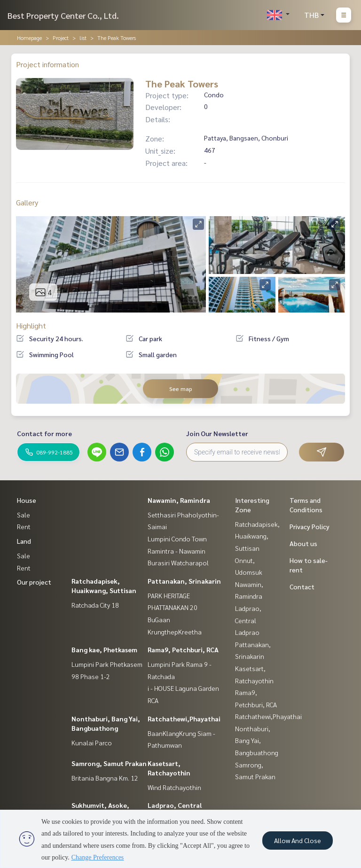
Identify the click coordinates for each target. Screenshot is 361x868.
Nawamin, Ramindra (179, 500)
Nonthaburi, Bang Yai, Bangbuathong (257, 740)
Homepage (29, 38)
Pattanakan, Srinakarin (184, 581)
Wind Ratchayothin (174, 787)
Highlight (31, 325)
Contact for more (44, 433)
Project (61, 38)
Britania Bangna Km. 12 (105, 778)
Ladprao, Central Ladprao (248, 620)
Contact (302, 586)
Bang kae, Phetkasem (104, 649)
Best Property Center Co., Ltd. (63, 15)
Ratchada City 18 (95, 605)
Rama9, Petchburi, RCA (183, 649)
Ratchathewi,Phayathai (184, 719)
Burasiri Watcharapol (178, 563)
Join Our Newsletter (217, 433)
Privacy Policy (310, 526)
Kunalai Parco (92, 743)
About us (303, 543)
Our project (34, 582)
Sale (24, 515)
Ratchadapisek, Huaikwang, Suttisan (257, 536)
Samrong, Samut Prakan (109, 763)
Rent (24, 526)
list (83, 38)
